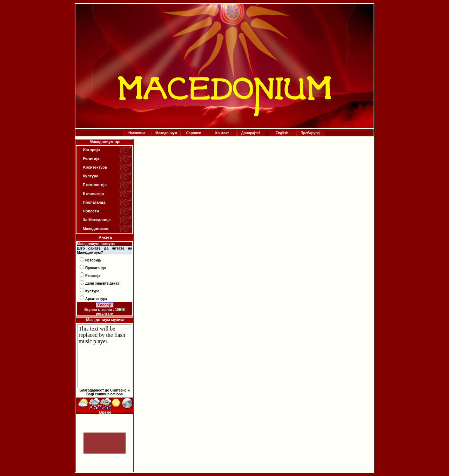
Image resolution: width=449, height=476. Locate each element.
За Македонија (97, 220)
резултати (105, 314)
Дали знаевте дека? (102, 283)
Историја (91, 150)
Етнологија (93, 193)
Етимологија (95, 185)
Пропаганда (94, 202)
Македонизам (96, 229)
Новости (91, 211)
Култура (91, 176)
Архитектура (95, 167)
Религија (91, 158)
